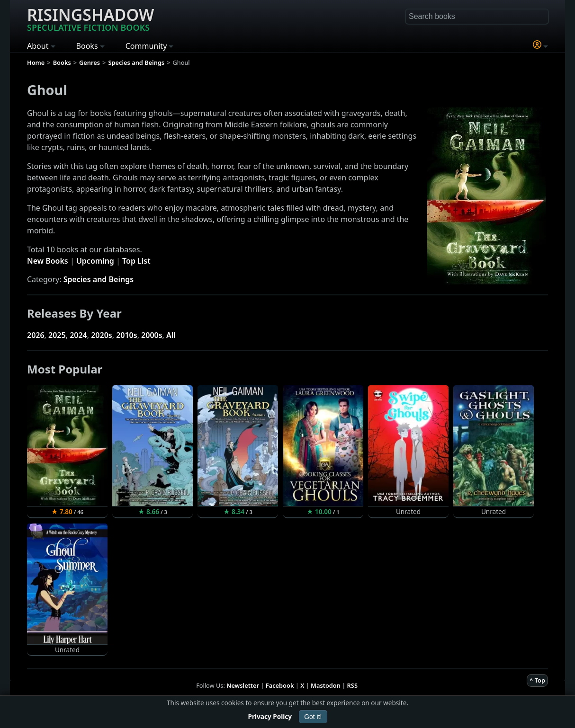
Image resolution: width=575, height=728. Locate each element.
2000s (152, 335)
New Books (48, 261)
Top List (136, 261)
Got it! (313, 717)
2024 (78, 335)
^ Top (537, 680)
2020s (102, 335)
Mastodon (326, 685)
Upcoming (95, 261)
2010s (127, 335)
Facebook (280, 685)
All (171, 335)
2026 (36, 335)
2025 (57, 335)
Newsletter (243, 685)
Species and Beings (99, 279)
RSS (352, 685)
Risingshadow (90, 18)
